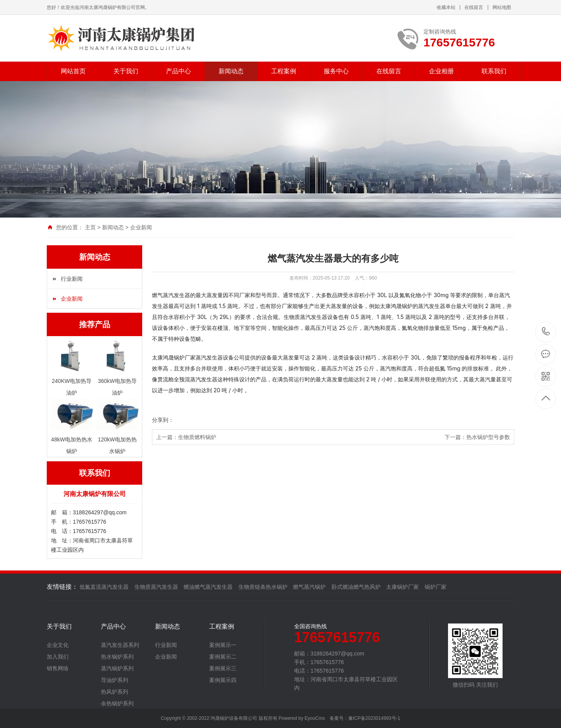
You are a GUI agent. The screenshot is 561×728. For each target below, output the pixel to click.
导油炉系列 (115, 680)
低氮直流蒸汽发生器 (104, 587)
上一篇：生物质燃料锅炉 (186, 437)
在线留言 (474, 7)
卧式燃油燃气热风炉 (356, 587)
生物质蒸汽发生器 (156, 587)
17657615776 (546, 332)
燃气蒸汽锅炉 (309, 587)
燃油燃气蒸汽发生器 (208, 587)
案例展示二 (223, 657)
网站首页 (73, 71)
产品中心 (178, 71)
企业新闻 (141, 227)
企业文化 (58, 645)
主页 (90, 227)
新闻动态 (231, 71)
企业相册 (441, 71)
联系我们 (494, 71)
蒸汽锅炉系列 (117, 668)
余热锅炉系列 (117, 703)
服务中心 (336, 71)
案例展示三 (223, 668)
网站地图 (502, 7)
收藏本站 (446, 7)
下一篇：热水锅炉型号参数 (477, 437)
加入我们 (58, 657)
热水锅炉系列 (117, 657)
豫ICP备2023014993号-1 (374, 718)
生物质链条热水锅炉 (263, 587)
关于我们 (126, 71)
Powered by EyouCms (301, 718)
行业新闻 (72, 279)
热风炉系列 (115, 692)
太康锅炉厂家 (402, 587)
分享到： (163, 420)
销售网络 (58, 668)
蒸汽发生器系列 (120, 645)
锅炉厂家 (436, 587)
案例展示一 (223, 645)
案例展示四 (223, 680)
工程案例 (284, 71)
